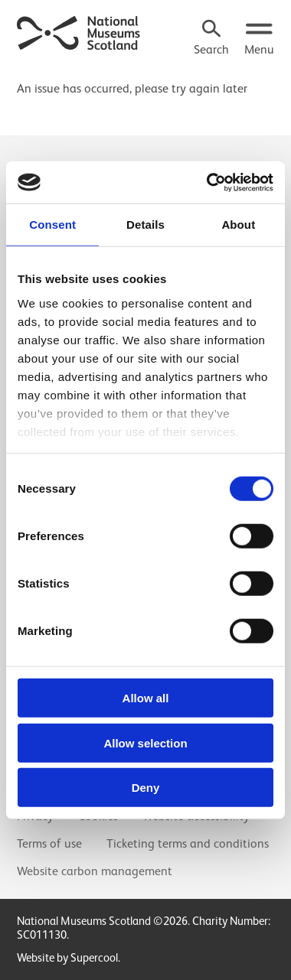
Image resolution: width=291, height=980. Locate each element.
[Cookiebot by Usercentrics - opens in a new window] (208, 182)
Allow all (146, 698)
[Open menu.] (259, 39)
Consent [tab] (52, 225)
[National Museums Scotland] (79, 31)
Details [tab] (145, 225)
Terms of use (49, 844)
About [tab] (238, 225)
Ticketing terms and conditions (188, 844)
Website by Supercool (67, 957)
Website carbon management (95, 871)
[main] (145, 82)
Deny (146, 788)
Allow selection (145, 742)
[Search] (211, 39)
